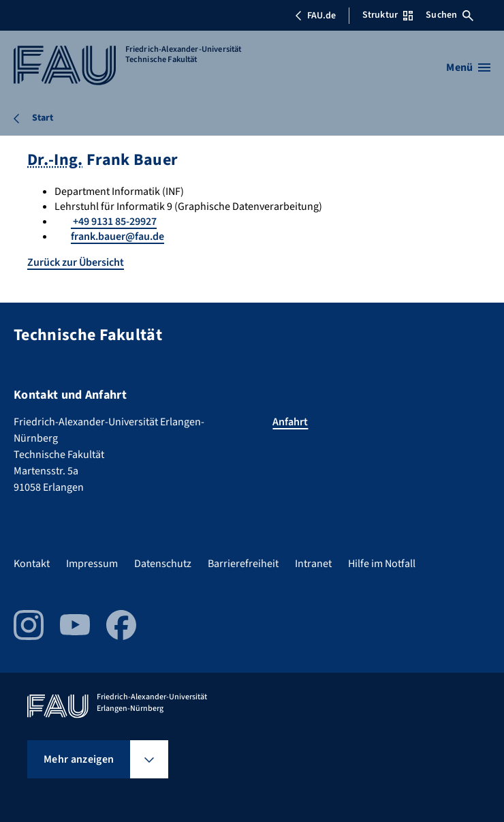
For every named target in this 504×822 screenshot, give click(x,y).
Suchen (450, 15)
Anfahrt (290, 422)
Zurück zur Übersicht (76, 262)
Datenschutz (163, 564)
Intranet (313, 564)
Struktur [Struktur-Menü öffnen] (388, 15)
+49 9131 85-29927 (114, 222)
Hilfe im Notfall (382, 564)
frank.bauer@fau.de (117, 237)
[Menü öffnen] (468, 67)
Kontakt (32, 564)
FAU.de (315, 16)
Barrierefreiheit (243, 564)
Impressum (92, 564)
